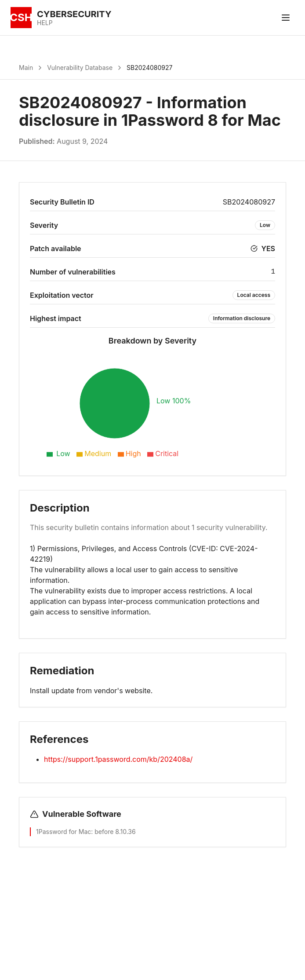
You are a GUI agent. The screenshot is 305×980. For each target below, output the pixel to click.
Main (26, 68)
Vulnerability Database (80, 68)
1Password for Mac (64, 832)
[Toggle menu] (286, 18)
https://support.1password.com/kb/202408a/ (118, 759)
